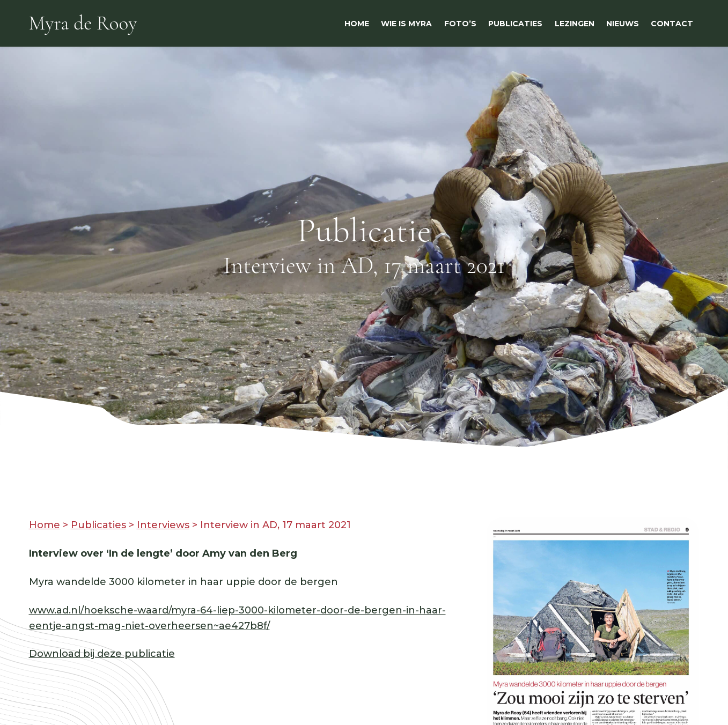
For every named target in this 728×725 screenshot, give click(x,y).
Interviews (163, 525)
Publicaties (98, 525)
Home (45, 525)
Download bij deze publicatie (102, 654)
